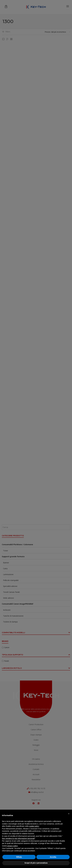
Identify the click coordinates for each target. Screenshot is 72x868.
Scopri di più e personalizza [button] (36, 863)
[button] (69, 814)
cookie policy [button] (34, 826)
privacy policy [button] (13, 846)
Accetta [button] (53, 857)
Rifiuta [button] (19, 857)
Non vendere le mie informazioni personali (18, 838)
